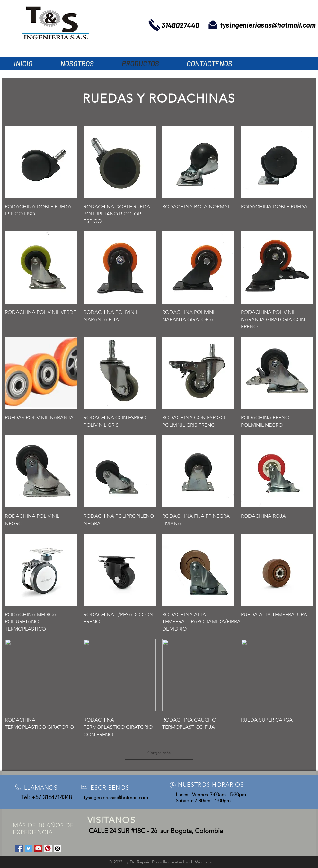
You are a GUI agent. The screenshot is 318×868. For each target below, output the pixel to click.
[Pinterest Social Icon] (48, 848)
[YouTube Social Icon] (38, 848)
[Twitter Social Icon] (29, 848)
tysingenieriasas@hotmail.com (268, 25)
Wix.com (204, 862)
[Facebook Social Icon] (19, 848)
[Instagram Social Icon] (57, 848)
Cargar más (159, 753)
